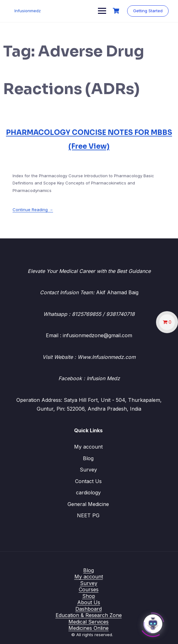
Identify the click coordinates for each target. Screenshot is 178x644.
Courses (89, 589)
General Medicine (88, 504)
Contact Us (88, 481)
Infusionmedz (28, 11)
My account (88, 447)
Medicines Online (89, 628)
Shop (89, 596)
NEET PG (88, 515)
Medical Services (89, 622)
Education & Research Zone (89, 615)
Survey (88, 470)
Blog (88, 458)
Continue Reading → (33, 210)
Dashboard (89, 609)
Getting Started (148, 11)
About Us (89, 602)
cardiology (88, 492)
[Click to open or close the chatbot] (153, 622)
